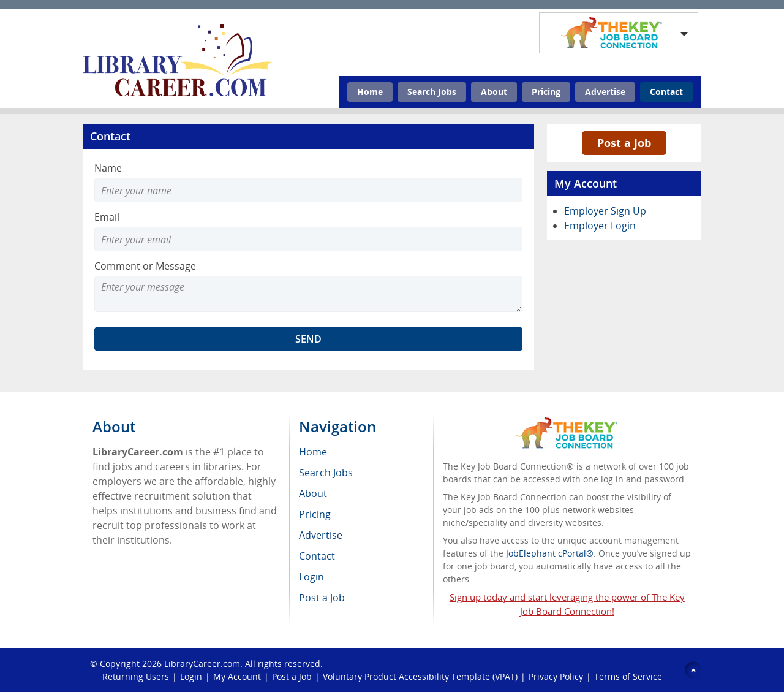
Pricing (546, 92)
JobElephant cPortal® (550, 553)
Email (107, 217)
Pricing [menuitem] (315, 514)
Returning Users (136, 676)
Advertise (605, 92)
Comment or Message (145, 266)
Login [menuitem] (311, 577)
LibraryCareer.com (202, 663)
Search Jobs (432, 92)
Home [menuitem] (313, 452)
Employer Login (600, 226)
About (494, 92)
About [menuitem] (313, 493)
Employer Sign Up (605, 211)
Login (191, 676)
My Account (237, 676)
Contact (666, 92)
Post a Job (624, 143)
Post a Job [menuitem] (322, 598)
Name (108, 168)
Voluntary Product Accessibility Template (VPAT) (420, 676)
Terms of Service (628, 676)
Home (370, 92)
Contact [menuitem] (317, 556)
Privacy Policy (556, 676)
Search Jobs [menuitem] (326, 473)
